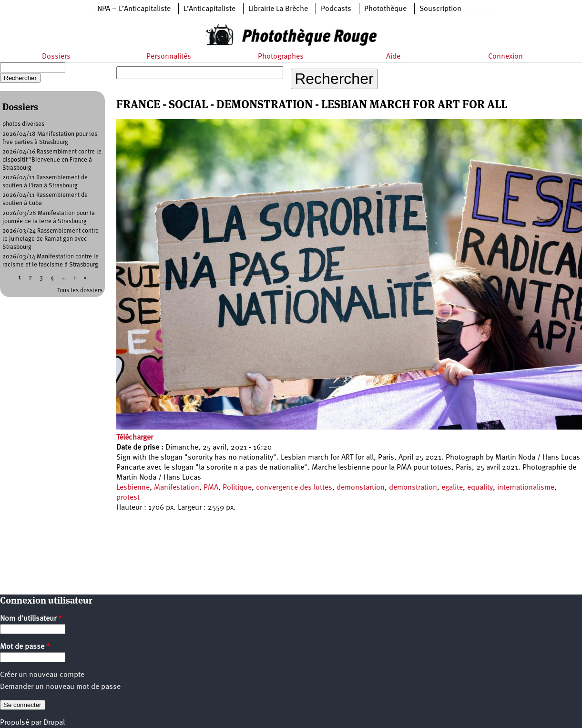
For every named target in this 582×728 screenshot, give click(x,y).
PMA (211, 488)
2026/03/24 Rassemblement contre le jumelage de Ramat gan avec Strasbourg (51, 239)
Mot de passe (25, 647)
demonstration (413, 488)
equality (480, 488)
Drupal (54, 723)
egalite (452, 488)
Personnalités (169, 57)
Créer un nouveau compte (42, 675)
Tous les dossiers (80, 291)
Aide (393, 57)
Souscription (440, 9)
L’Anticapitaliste (209, 9)
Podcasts (336, 9)
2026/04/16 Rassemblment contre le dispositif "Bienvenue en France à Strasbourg (52, 160)
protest (128, 498)
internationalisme (526, 488)
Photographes (281, 57)
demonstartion (361, 488)
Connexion (505, 57)
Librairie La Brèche (278, 9)
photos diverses (23, 124)
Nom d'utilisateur (31, 619)
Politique (237, 488)
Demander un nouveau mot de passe (60, 687)
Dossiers (56, 57)
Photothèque (385, 9)
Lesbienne (133, 488)
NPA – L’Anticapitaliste (134, 9)
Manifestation (177, 488)
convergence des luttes (294, 488)
